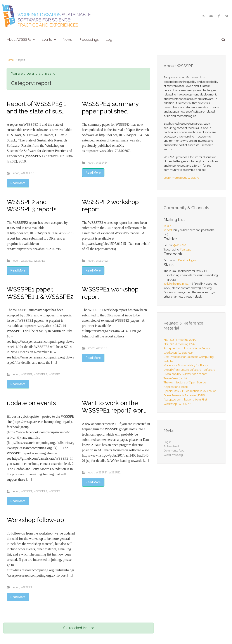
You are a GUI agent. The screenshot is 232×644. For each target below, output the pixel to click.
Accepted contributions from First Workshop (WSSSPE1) (185, 402)
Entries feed (171, 446)
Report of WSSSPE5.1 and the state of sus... (37, 108)
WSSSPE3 (39, 261)
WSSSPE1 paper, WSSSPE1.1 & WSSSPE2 (40, 293)
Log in (168, 442)
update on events (31, 403)
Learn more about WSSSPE (181, 178)
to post (168, 230)
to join (167, 226)
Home (10, 60)
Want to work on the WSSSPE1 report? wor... (114, 407)
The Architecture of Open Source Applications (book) (185, 385)
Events (47, 40)
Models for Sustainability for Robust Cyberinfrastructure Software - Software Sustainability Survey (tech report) (189, 370)
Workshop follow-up (35, 520)
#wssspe (186, 250)
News (67, 40)
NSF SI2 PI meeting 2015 (180, 340)
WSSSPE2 (27, 261)
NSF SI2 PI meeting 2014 (180, 344)
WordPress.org (173, 455)
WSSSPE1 (27, 374)
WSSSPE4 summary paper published (110, 108)
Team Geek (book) (175, 378)
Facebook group (189, 260)
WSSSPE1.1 (41, 374)
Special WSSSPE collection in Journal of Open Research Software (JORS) (190, 393)
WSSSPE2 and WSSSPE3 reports (32, 206)
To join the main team (177, 284)
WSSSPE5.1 (28, 173)
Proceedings (89, 40)
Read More (18, 183)
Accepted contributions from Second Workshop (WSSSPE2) (187, 350)
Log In (111, 40)
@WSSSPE (180, 245)
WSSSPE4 (102, 163)
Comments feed (174, 451)
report (16, 173)
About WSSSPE (19, 40)
